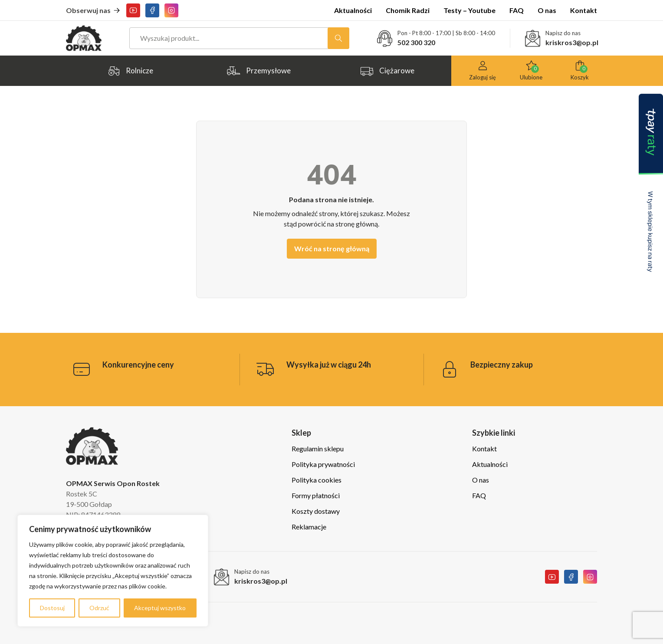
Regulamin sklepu (318, 448)
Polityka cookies (317, 480)
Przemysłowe (259, 71)
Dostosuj (52, 608)
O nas (547, 10)
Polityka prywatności (323, 464)
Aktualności (353, 10)
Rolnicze (130, 71)
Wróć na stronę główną (332, 248)
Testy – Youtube (469, 10)
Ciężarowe (387, 71)
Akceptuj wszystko (160, 608)
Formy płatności (316, 495)
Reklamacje (309, 527)
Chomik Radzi (408, 10)
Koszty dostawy (316, 511)
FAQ (517, 10)
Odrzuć (99, 608)
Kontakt (584, 10)
